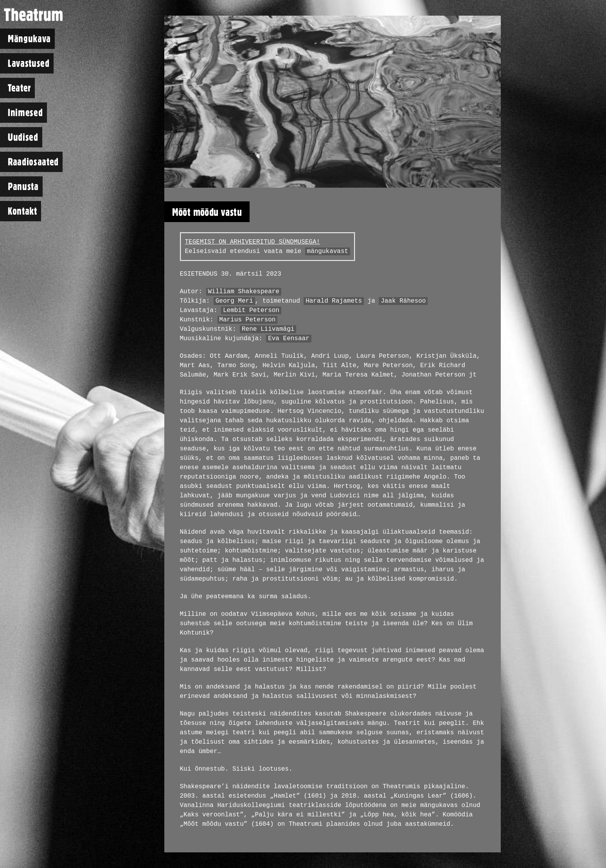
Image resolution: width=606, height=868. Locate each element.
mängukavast (328, 251)
